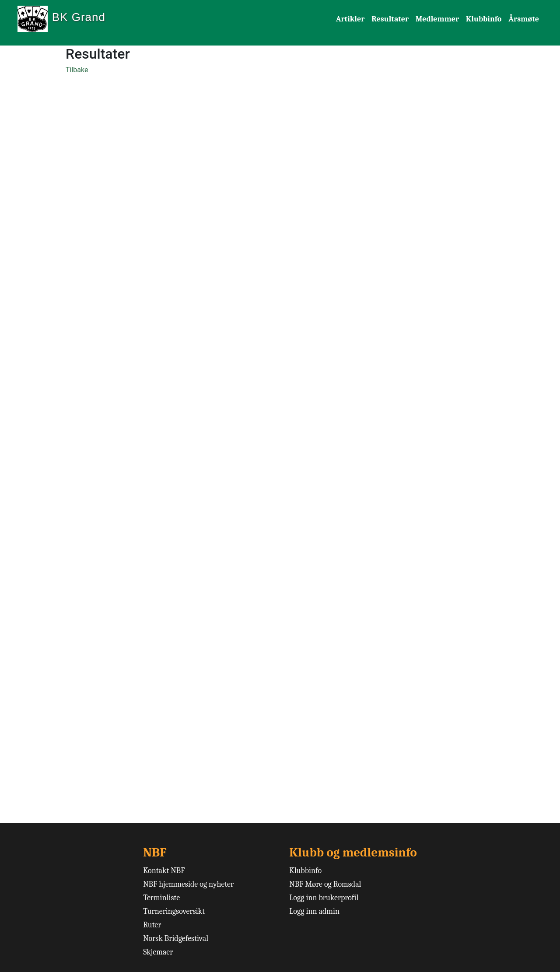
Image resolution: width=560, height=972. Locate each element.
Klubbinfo (484, 19)
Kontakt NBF (164, 871)
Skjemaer (158, 952)
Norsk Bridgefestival (176, 939)
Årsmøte (524, 19)
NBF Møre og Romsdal (325, 884)
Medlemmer (437, 19)
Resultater (390, 19)
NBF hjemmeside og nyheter (188, 884)
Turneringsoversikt (174, 911)
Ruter (152, 925)
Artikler (350, 19)
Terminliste (161, 898)
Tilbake (77, 70)
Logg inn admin (314, 911)
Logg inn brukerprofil (324, 898)
